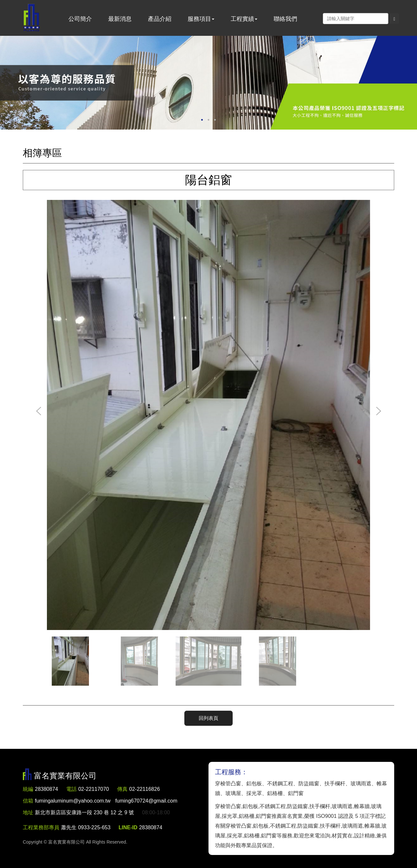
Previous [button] (39, 412)
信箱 (28, 801)
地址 (28, 812)
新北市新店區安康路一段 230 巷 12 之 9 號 (84, 812)
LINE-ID (128, 827)
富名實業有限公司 (32, 18)
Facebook (316, 18)
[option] (208, 83)
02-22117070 (93, 789)
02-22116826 (145, 789)
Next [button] (378, 412)
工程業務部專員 (41, 827)
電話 (71, 789)
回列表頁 (208, 718)
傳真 (122, 789)
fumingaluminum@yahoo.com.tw (106, 801)
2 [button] (208, 120)
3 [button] (215, 120)
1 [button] (202, 120)
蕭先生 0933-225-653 (86, 827)
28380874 (46, 789)
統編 (28, 789)
